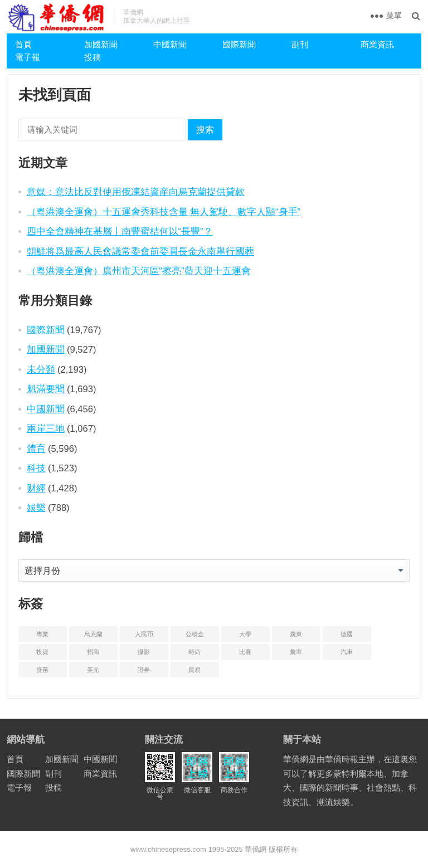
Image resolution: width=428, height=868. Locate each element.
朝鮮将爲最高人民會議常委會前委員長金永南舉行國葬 (140, 251)
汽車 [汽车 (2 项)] (347, 652)
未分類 (41, 369)
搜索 (205, 130)
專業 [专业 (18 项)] (42, 634)
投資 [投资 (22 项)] (42, 652)
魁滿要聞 (46, 389)
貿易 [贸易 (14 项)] (194, 670)
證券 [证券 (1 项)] (144, 670)
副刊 (300, 44)
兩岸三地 (46, 428)
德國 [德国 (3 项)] (347, 634)
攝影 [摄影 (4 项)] (144, 652)
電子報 (28, 57)
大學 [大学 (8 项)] (245, 634)
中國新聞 (170, 44)
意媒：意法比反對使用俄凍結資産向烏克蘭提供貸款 (136, 192)
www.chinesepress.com (168, 849)
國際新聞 (239, 44)
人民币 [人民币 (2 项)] (144, 634)
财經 (36, 488)
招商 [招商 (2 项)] (93, 652)
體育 (36, 448)
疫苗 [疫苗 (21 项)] (42, 670)
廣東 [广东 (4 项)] (296, 634)
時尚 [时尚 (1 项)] (194, 652)
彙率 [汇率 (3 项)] (296, 652)
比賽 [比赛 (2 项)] (245, 652)
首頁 (23, 44)
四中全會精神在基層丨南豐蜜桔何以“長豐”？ (120, 231)
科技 (36, 468)
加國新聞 (101, 44)
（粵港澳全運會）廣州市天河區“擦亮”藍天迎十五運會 (139, 271)
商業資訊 (377, 44)
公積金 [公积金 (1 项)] (195, 634)
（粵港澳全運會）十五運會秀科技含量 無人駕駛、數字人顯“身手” (164, 212)
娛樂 (36, 508)
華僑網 (255, 849)
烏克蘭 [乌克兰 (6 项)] (93, 634)
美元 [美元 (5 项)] (93, 670)
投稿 (93, 57)
